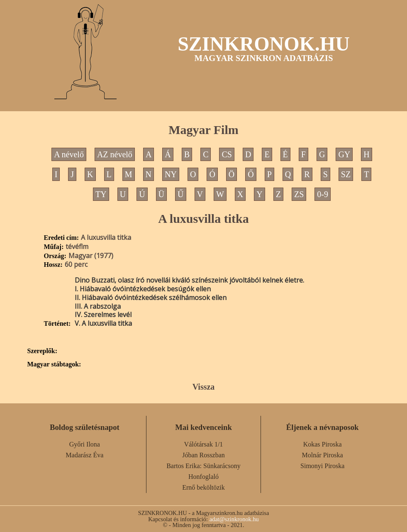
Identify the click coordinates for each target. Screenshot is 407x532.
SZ (346, 174)
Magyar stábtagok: (54, 364)
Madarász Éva (84, 455)
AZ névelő (115, 154)
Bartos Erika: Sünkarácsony (203, 466)
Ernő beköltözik (203, 487)
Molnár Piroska (323, 455)
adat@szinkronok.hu (234, 519)
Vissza (204, 387)
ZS (299, 194)
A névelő (69, 154)
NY (171, 174)
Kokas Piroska (323, 444)
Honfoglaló (203, 477)
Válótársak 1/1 (204, 444)
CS (227, 154)
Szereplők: (43, 351)
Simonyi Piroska (322, 466)
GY (344, 154)
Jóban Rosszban (203, 455)
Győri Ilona (85, 444)
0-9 (323, 194)
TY (101, 194)
